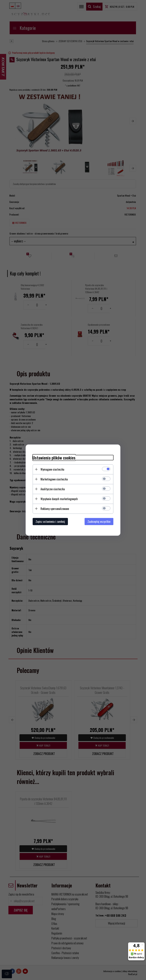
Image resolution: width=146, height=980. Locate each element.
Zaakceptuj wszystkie (99, 521)
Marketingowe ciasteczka (54, 479)
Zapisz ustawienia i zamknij (50, 521)
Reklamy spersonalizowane (55, 509)
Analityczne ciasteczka (53, 489)
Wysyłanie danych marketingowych (59, 499)
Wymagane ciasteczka (52, 469)
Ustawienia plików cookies (54, 458)
